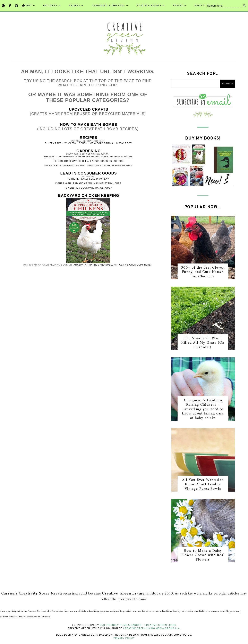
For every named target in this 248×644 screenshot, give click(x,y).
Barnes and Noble (101, 265)
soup (82, 143)
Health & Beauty (151, 6)
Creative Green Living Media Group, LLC (152, 628)
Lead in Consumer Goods (89, 173)
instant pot (124, 143)
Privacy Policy (124, 638)
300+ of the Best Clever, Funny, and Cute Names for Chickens (203, 272)
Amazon (79, 265)
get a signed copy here (135, 265)
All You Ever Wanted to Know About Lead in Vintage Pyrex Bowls (203, 484)
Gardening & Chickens (110, 6)
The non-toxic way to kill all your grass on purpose (88, 161)
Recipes (76, 6)
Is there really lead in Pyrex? (88, 179)
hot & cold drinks (101, 143)
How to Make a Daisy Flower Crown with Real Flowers (203, 555)
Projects (52, 6)
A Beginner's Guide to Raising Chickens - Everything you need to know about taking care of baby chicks (203, 409)
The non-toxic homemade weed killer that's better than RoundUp (88, 157)
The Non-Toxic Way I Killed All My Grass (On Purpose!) (203, 343)
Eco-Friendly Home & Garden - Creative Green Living (138, 625)
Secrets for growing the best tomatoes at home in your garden (88, 166)
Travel (180, 6)
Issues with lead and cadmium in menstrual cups (88, 183)
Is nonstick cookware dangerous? (88, 188)
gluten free (53, 143)
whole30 (70, 143)
